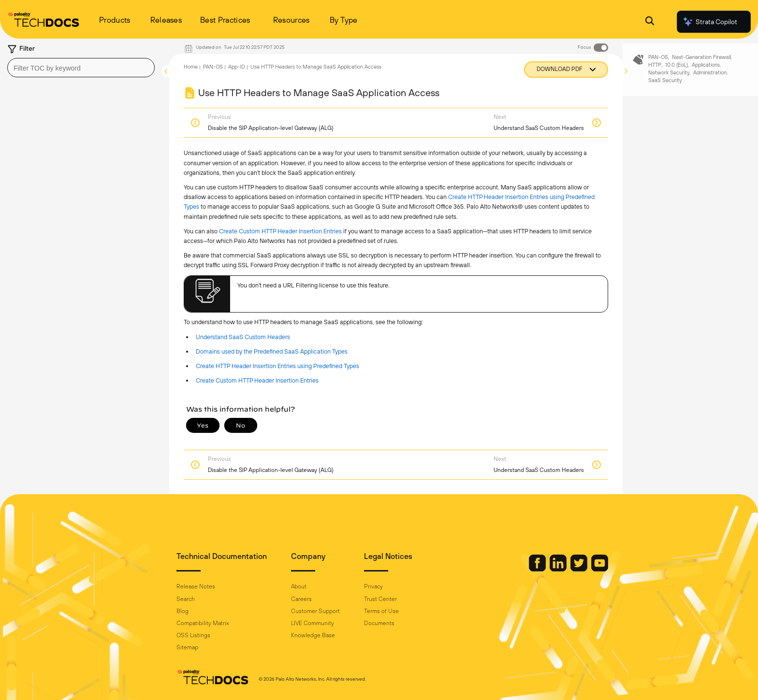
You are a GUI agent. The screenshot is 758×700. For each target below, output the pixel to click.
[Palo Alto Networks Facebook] (538, 569)
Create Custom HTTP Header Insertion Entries (280, 231)
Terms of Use (381, 611)
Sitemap (187, 647)
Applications (706, 74)
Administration (710, 81)
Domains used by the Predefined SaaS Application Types (272, 351)
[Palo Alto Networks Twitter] (580, 569)
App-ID (237, 67)
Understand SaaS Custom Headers (243, 337)
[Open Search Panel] (650, 22)
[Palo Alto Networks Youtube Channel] (600, 569)
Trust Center (380, 599)
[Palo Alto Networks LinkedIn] (559, 569)
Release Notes (196, 586)
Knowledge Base (313, 635)
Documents (379, 623)
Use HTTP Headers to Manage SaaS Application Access (316, 67)
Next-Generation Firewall (701, 66)
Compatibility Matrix (203, 623)
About (299, 586)
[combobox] (81, 68)
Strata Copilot (710, 22)
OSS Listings (193, 635)
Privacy (373, 586)
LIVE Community (313, 623)
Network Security (669, 81)
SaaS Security (665, 89)
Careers (301, 599)
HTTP (655, 74)
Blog (182, 611)
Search (186, 599)
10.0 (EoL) (677, 74)
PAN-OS (213, 67)
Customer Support (315, 611)
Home (191, 67)
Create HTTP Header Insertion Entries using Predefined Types (277, 366)
